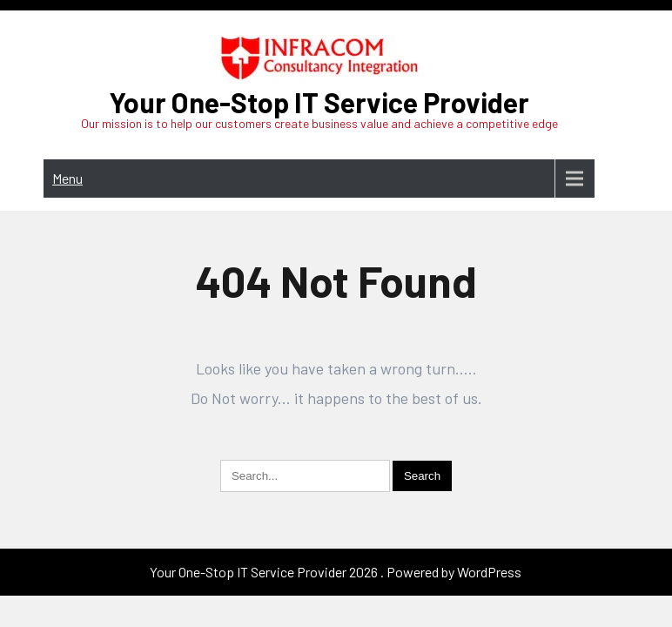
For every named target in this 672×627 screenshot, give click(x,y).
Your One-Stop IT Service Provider (319, 102)
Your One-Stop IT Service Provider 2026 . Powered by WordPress (336, 516)
